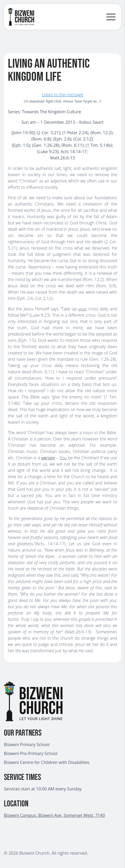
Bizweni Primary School (27, 745)
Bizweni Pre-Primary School (31, 753)
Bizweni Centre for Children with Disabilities (47, 762)
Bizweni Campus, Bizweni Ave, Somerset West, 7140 (54, 815)
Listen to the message (62, 95)
